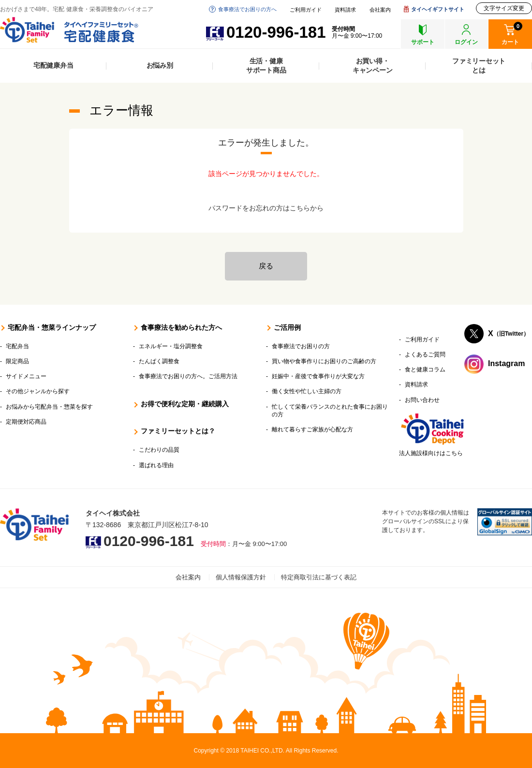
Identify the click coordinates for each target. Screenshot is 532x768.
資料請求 (345, 10)
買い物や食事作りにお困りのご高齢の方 (324, 361)
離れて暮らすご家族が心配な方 (312, 429)
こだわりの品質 (159, 450)
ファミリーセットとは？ (178, 431)
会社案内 (380, 10)
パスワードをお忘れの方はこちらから (266, 208)
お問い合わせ (422, 400)
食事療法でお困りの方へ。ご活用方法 (188, 376)
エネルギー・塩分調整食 (171, 346)
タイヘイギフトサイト (438, 9)
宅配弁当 (17, 346)
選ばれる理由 (156, 465)
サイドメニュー (26, 376)
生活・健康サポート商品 (266, 66)
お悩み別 (160, 65)
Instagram (506, 363)
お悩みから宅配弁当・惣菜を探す (49, 407)
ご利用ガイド (306, 10)
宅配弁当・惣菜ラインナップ (52, 327)
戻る (266, 266)
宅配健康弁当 (53, 65)
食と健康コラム (425, 369)
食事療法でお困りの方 (301, 346)
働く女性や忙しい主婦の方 (307, 391)
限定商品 (17, 361)
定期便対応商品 (26, 422)
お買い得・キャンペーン (373, 66)
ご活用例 (287, 327)
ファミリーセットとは (479, 66)
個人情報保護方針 (241, 577)
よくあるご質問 (425, 354)
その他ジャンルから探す (38, 391)
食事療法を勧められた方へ (181, 327)
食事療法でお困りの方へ (247, 9)
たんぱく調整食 (159, 361)
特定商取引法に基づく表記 (319, 577)
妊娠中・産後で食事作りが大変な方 (318, 376)
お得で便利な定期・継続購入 (185, 404)
